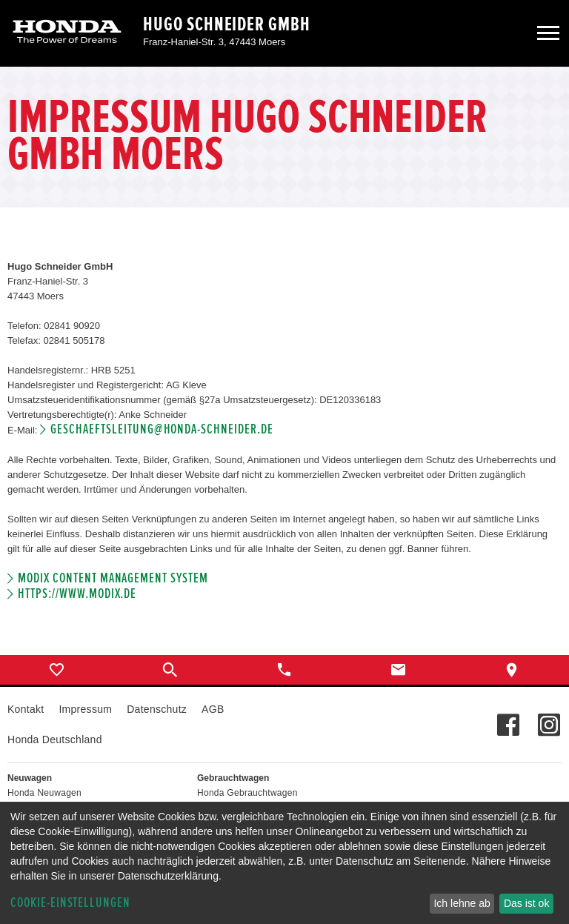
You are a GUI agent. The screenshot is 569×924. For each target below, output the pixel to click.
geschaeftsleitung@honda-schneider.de (162, 429)
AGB (213, 709)
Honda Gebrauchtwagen (247, 793)
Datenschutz (157, 709)
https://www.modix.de (77, 594)
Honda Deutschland (55, 739)
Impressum (85, 709)
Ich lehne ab (462, 903)
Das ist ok (526, 903)
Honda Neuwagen (44, 793)
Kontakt (26, 709)
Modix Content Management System (113, 578)
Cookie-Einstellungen (70, 903)
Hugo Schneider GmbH (227, 24)
